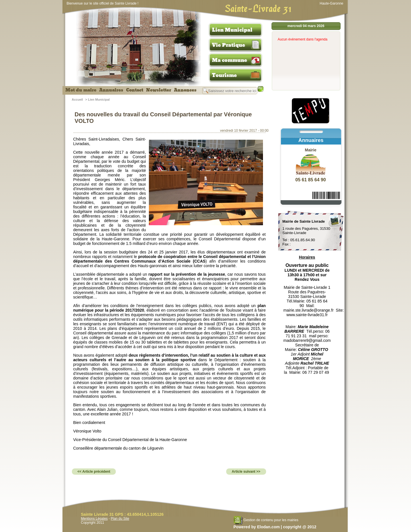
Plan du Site (120, 519)
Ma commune (229, 60)
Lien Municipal (232, 30)
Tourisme (224, 75)
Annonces (185, 90)
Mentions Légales (94, 519)
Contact (135, 90)
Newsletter (159, 90)
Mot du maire (81, 90)
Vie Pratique (228, 45)
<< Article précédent (94, 472)
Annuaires (111, 90)
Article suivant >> (246, 472)
